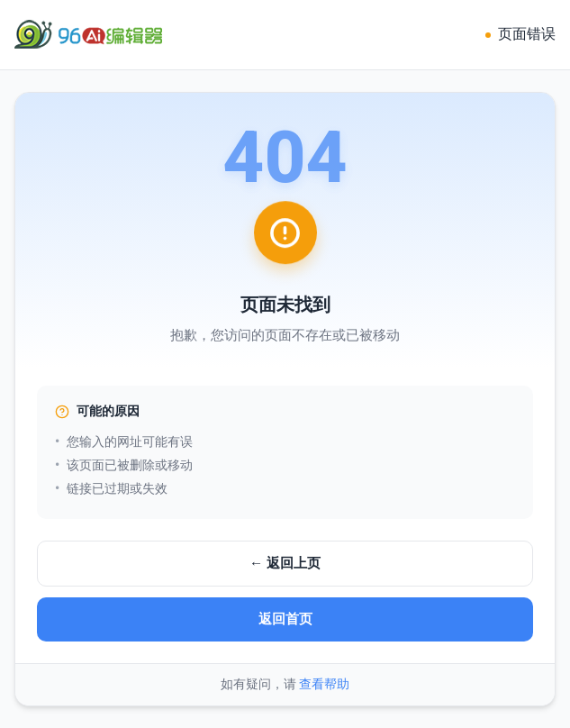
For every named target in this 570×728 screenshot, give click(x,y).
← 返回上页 (285, 563)
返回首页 (285, 619)
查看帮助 (324, 684)
